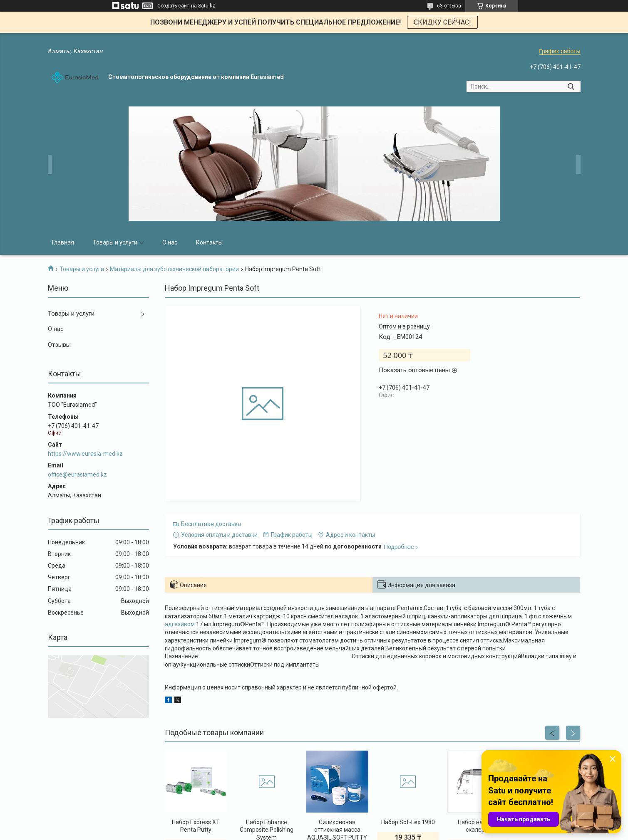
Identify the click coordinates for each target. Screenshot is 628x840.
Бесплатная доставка (211, 524)
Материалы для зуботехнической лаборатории (174, 269)
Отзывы (59, 345)
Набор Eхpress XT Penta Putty (196, 826)
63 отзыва (449, 6)
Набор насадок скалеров (478, 826)
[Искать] (571, 86)
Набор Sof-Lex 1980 (408, 822)
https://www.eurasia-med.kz (85, 454)
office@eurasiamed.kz (77, 474)
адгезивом (180, 624)
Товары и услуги (115, 242)
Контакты (209, 242)
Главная (63, 242)
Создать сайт (173, 6)
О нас (170, 242)
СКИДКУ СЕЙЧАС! (442, 22)
